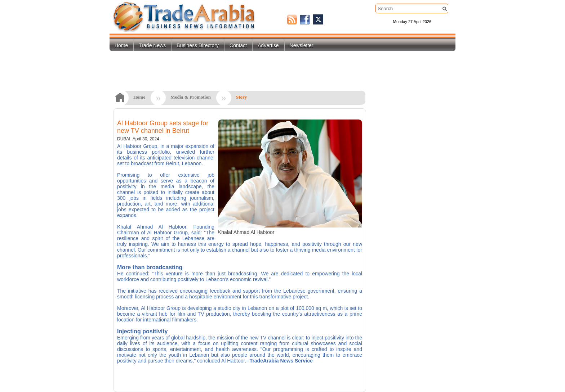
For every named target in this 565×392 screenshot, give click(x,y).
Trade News (152, 45)
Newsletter (302, 45)
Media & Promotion (191, 97)
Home (121, 45)
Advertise (268, 45)
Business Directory (198, 45)
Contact (238, 45)
